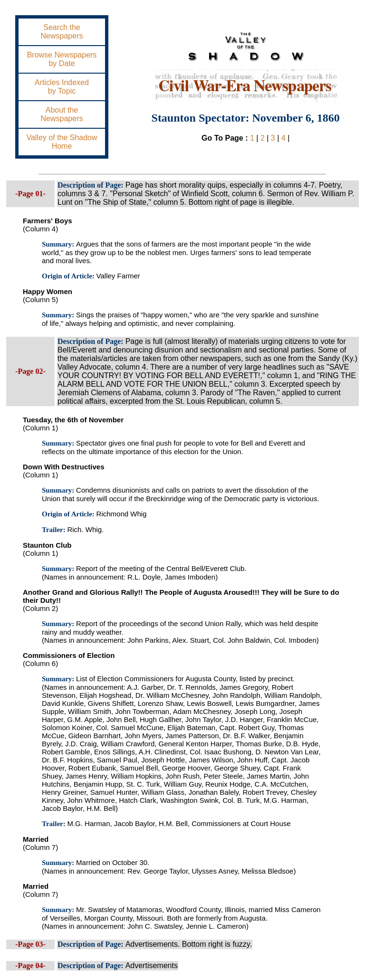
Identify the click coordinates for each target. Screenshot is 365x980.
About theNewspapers (62, 114)
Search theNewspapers (62, 32)
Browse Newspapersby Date (62, 59)
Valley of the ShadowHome (62, 142)
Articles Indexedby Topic (62, 87)
